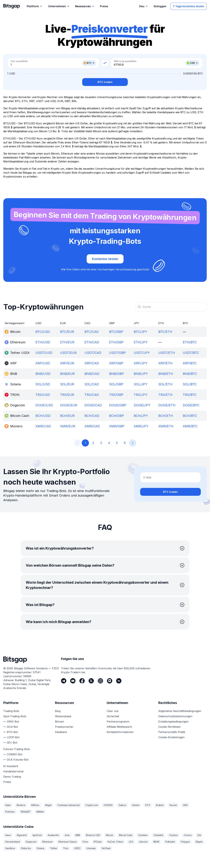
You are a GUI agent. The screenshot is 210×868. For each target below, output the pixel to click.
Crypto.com (92, 805)
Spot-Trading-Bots (15, 716)
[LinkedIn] (119, 681)
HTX (148, 805)
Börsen (59, 722)
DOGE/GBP (118, 405)
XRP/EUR (67, 363)
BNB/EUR (67, 374)
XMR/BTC (190, 426)
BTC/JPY (141, 332)
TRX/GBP (116, 395)
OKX (185, 805)
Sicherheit (113, 716)
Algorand (22, 835)
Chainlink (158, 835)
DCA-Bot (12, 727)
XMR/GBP (117, 426)
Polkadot (170, 842)
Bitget (48, 805)
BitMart (40, 812)
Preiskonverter (64, 727)
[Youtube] (73, 681)
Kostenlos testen (105, 259)
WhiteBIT (26, 812)
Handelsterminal (13, 771)
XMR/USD (43, 426)
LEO (131, 842)
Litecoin (143, 842)
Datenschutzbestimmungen (175, 716)
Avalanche (53, 835)
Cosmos (173, 835)
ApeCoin (37, 835)
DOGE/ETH (167, 405)
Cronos (188, 835)
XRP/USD (43, 363)
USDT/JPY (142, 353)
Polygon (185, 842)
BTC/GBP (116, 332)
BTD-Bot (12, 732)
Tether (54, 848)
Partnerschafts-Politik (172, 732)
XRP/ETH (165, 363)
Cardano (143, 835)
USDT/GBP (117, 353)
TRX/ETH (165, 395)
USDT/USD (44, 353)
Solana (40, 848)
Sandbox (10, 848)
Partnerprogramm (118, 722)
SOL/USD (43, 384)
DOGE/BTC (191, 405)
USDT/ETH (167, 353)
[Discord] (110, 681)
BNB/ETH (166, 374)
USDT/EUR (68, 353)
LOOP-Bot (13, 737)
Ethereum (47, 842)
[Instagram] (100, 681)
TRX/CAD (92, 395)
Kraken (160, 805)
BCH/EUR (67, 416)
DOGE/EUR (69, 405)
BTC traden (105, 82)
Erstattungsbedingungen (173, 722)
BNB (78, 835)
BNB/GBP (116, 374)
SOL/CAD (92, 384)
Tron (66, 848)
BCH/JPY (141, 416)
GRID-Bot (13, 722)
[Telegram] (64, 681)
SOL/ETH (165, 384)
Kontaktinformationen (120, 732)
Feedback (61, 732)
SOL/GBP (116, 384)
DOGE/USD (44, 405)
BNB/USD (43, 374)
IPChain (98, 842)
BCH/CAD (92, 416)
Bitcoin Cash (126, 835)
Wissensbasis (63, 716)
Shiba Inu (26, 848)
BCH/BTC (190, 416)
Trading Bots (11, 711)
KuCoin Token (115, 842)
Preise (7, 782)
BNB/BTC (190, 374)
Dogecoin (31, 842)
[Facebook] (82, 681)
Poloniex (10, 812)
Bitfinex (35, 805)
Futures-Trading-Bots (17, 749)
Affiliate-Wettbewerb (119, 727)
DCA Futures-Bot (18, 760)
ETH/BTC (190, 342)
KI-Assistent (11, 766)
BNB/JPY (141, 374)
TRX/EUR (67, 395)
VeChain (106, 848)
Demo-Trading (12, 777)
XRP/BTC (190, 363)
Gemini (136, 805)
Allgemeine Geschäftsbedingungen (180, 711)
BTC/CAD (92, 332)
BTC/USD (43, 332)
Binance (21, 805)
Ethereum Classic (68, 842)
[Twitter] (91, 681)
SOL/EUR (67, 384)
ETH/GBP (116, 342)
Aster (8, 805)
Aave (8, 835)
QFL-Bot (12, 743)
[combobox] (171, 307)
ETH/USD (43, 342)
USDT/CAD (93, 353)
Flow (85, 842)
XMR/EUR (68, 426)
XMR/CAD (92, 426)
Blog (58, 711)
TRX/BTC (190, 395)
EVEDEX (108, 805)
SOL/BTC (190, 384)
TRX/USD (43, 395)
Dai (199, 835)
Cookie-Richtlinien (169, 727)
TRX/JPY (141, 395)
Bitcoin (110, 835)
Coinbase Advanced (68, 805)
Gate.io (122, 805)
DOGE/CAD (93, 405)
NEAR (156, 842)
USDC (77, 848)
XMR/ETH (166, 426)
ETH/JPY (141, 342)
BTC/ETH (165, 332)
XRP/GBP (116, 363)
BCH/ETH (166, 416)
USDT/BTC (191, 353)
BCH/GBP (116, 416)
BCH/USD (43, 416)
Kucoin (173, 805)
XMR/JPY (141, 426)
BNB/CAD (92, 374)
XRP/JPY (141, 363)
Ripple (199, 842)
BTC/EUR (67, 332)
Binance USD (93, 835)
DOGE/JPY (142, 405)
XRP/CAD (92, 363)
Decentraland (13, 842)
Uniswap (91, 848)
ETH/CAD (92, 342)
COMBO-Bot (15, 754)
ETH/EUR (67, 342)
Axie (67, 835)
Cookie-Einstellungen (171, 737)
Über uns (113, 711)
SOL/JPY (141, 384)
